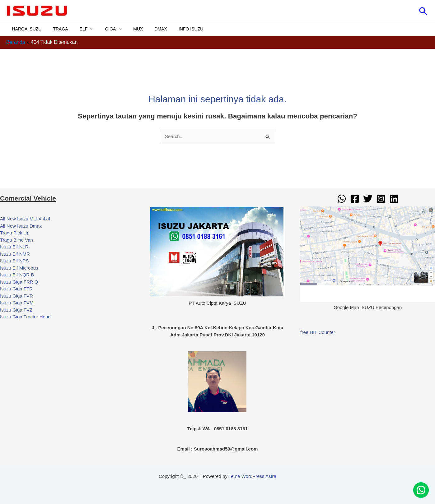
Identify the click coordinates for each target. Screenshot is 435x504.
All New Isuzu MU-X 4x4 (25, 219)
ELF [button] (77, 29)
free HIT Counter (318, 332)
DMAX (145, 29)
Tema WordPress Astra (253, 476)
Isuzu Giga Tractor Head (25, 317)
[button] (423, 11)
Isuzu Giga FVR (16, 296)
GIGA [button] (101, 29)
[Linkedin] (394, 199)
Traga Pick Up (15, 233)
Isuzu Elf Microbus (19, 268)
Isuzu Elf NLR (14, 247)
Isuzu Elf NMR (15, 254)
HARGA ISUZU (25, 29)
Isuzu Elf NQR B (17, 275)
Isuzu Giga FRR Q (19, 282)
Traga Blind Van (16, 240)
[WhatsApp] (342, 199)
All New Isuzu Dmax (21, 226)
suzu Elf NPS (15, 261)
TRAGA (56, 29)
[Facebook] (355, 199)
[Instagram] (381, 199)
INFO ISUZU (173, 29)
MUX (126, 29)
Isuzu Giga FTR (16, 289)
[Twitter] (368, 199)
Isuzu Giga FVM (17, 303)
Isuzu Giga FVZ (16, 310)
